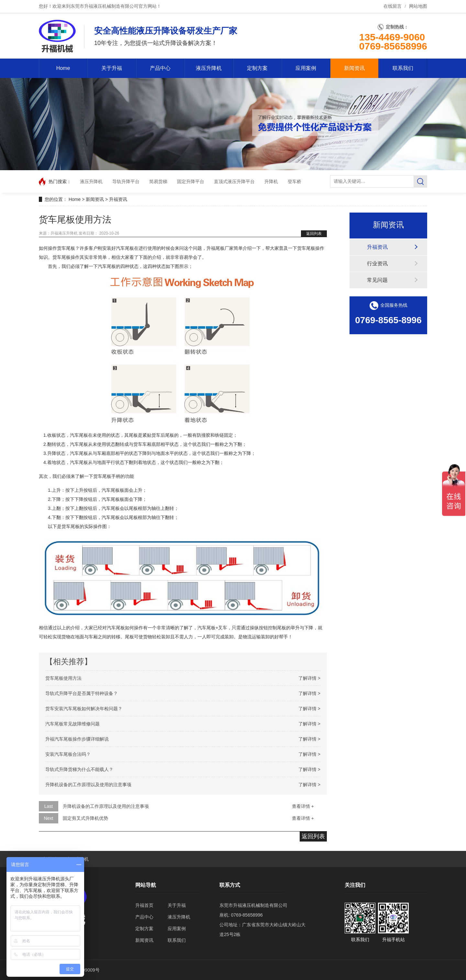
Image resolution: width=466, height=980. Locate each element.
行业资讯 (377, 264)
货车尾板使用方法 (63, 678)
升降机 (271, 182)
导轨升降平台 (126, 182)
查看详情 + (303, 806)
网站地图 (418, 6)
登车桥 (294, 182)
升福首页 (144, 905)
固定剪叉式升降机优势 (85, 818)
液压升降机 (209, 68)
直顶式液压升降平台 (234, 182)
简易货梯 (158, 182)
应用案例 (306, 68)
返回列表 (314, 234)
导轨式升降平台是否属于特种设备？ (82, 693)
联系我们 (403, 68)
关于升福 (112, 68)
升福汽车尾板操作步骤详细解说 (77, 739)
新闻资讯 (354, 68)
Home (63, 68)
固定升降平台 (191, 182)
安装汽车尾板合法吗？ (68, 754)
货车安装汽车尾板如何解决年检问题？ (84, 709)
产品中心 (160, 68)
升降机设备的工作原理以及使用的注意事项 (88, 785)
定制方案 (257, 68)
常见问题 (377, 280)
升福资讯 (118, 199)
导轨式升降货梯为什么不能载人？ (79, 769)
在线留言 (393, 6)
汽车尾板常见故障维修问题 (72, 724)
